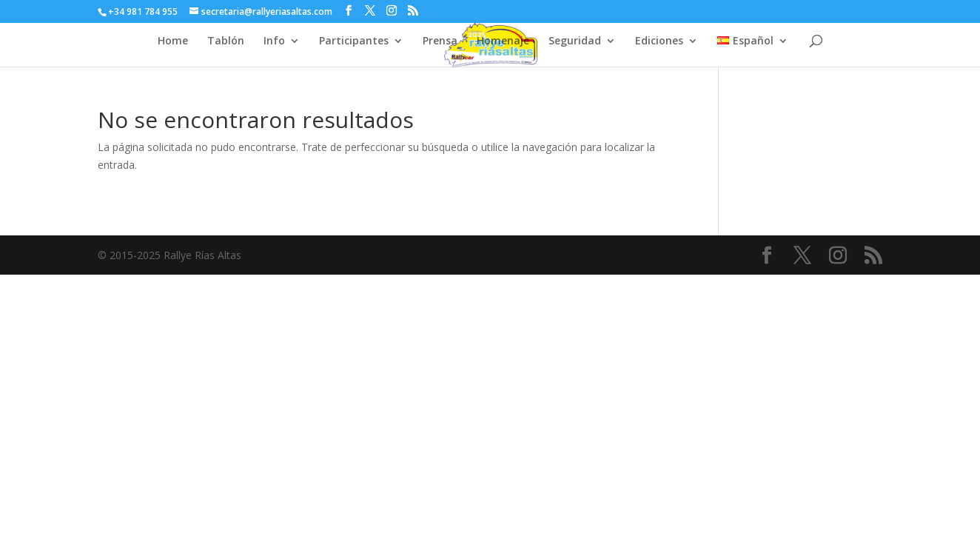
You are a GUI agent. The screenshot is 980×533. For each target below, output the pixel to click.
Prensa (440, 41)
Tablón (226, 41)
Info (274, 41)
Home (173, 41)
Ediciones (659, 41)
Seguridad (575, 41)
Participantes (354, 41)
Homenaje (503, 41)
